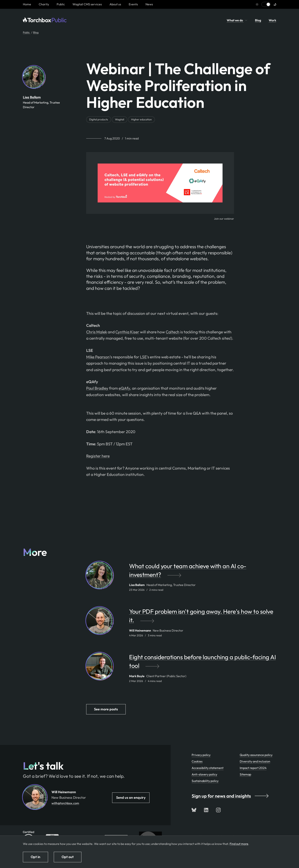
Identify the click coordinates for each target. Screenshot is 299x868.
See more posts (106, 709)
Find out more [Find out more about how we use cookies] (239, 844)
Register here (98, 456)
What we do (237, 20)
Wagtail (120, 119)
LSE (143, 357)
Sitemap (245, 774)
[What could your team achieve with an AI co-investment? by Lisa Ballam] (203, 572)
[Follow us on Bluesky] (194, 810)
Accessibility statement (208, 768)
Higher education (141, 119)
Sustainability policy (205, 781)
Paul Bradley (97, 388)
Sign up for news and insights (230, 796)
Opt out (68, 857)
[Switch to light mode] (266, 4)
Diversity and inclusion (255, 761)
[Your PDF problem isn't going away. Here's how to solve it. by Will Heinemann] (203, 618)
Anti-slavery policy (204, 774)
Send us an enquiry (131, 797)
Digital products (99, 119)
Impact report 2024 (253, 768)
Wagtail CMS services (87, 4)
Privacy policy (201, 755)
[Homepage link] (27, 4)
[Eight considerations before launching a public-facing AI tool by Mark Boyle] (203, 663)
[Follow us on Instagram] (218, 810)
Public (61, 4)
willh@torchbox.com (65, 803)
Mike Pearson (98, 357)
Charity (44, 4)
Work (272, 20)
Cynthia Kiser (127, 332)
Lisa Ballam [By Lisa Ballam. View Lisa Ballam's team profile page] (32, 97)
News (149, 4)
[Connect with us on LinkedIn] (206, 810)
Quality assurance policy (256, 755)
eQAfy (124, 388)
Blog (258, 20)
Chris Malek (97, 332)
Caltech (173, 332)
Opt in (35, 857)
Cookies (197, 761)
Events (133, 4)
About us (115, 4)
